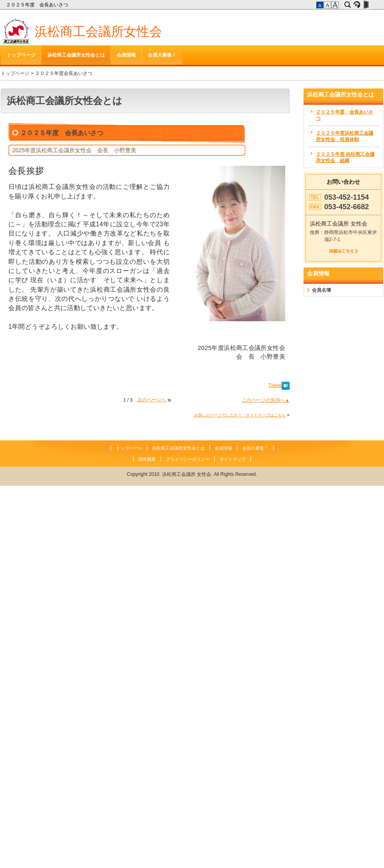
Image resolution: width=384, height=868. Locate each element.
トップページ (21, 55)
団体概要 (147, 459)
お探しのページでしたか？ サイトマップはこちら (240, 415)
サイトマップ (233, 459)
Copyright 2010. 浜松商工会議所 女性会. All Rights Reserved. (192, 474)
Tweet (275, 385)
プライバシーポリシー (188, 459)
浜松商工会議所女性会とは (76, 55)
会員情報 (126, 55)
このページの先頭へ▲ (266, 400)
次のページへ (152, 400)
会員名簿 (321, 290)
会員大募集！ (162, 55)
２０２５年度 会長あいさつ (38, 5)
